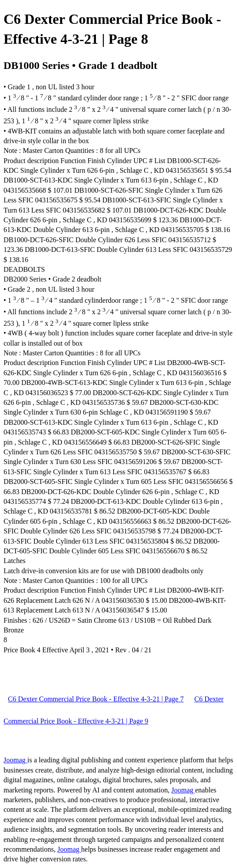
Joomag (15, 760)
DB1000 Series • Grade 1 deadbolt (80, 65)
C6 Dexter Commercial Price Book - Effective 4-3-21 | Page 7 (96, 699)
